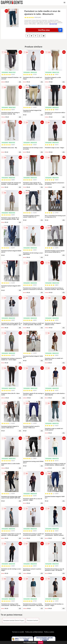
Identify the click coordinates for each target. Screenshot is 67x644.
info (20, 82)
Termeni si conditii (18, 632)
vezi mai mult (53, 24)
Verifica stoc (50, 30)
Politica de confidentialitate (34, 632)
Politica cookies (49, 632)
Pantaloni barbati (32, 620)
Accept (41, 642)
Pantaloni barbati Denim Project (14, 620)
